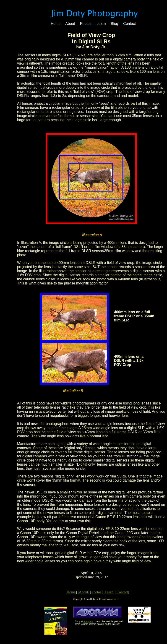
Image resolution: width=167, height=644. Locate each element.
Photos (97, 592)
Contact (122, 592)
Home (71, 592)
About (83, 592)
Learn (109, 592)
